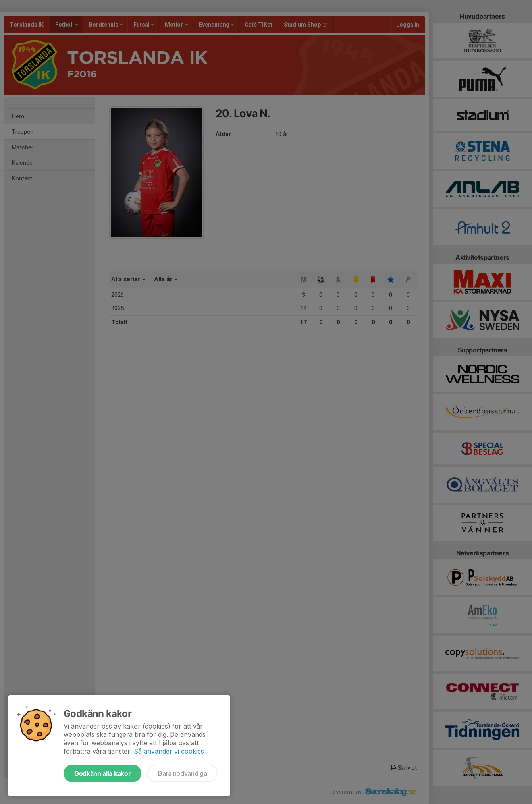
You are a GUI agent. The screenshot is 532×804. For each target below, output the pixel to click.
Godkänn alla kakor (102, 773)
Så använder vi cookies (169, 751)
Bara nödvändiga (182, 773)
